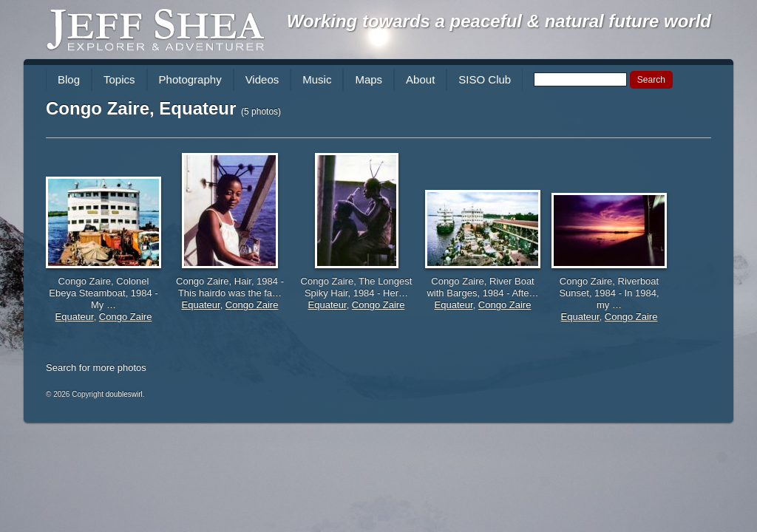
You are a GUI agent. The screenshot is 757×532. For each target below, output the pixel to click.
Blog (69, 79)
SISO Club (485, 79)
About (420, 79)
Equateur (75, 317)
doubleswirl (124, 394)
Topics (119, 79)
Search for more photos (96, 368)
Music (317, 79)
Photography (190, 79)
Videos (262, 79)
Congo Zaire (126, 317)
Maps (369, 79)
